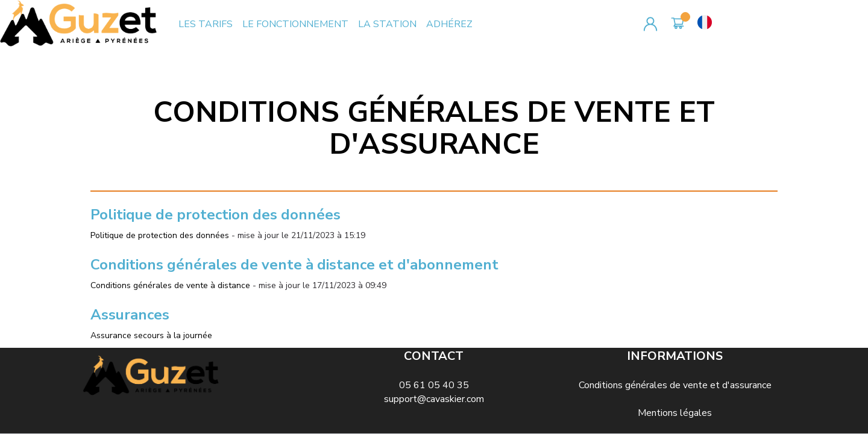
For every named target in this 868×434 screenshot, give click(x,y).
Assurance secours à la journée (151, 335)
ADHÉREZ (449, 24)
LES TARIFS (206, 24)
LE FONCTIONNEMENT (295, 24)
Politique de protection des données (160, 235)
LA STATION (387, 24)
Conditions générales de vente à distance (170, 285)
